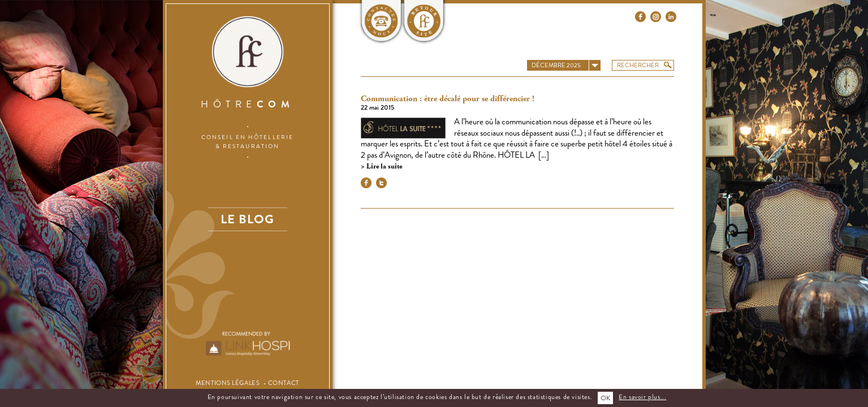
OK (605, 398)
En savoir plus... (642, 397)
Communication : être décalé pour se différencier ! (448, 99)
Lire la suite (383, 166)
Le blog (247, 219)
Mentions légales (228, 383)
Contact (284, 383)
